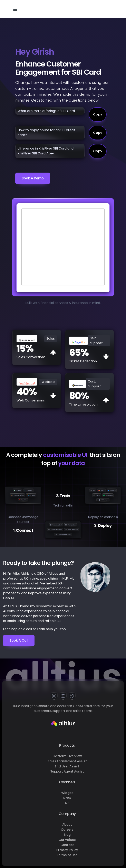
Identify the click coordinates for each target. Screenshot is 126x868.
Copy (98, 114)
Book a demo (33, 178)
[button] (15, 9)
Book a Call (19, 640)
